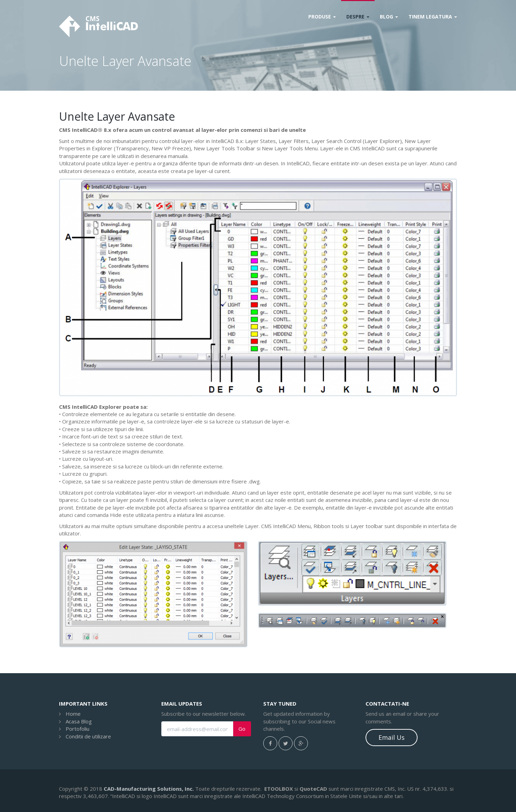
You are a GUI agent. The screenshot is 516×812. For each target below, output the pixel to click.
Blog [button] (389, 17)
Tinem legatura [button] (433, 17)
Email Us (392, 737)
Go (242, 729)
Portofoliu (78, 729)
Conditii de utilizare (88, 736)
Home (73, 714)
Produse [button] (322, 17)
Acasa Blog (79, 721)
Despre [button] (358, 17)
